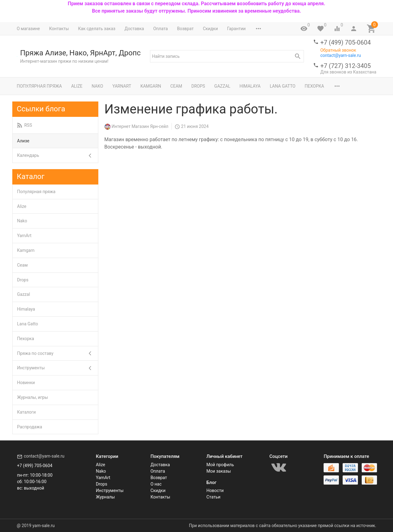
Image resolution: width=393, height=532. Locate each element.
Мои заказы (219, 471)
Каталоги (27, 412)
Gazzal (222, 86)
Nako (97, 86)
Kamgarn (151, 86)
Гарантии (236, 29)
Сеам (176, 86)
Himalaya (250, 86)
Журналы (105, 497)
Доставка (134, 29)
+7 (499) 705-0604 (345, 42)
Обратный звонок (338, 50)
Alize (77, 86)
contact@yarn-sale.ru (340, 55)
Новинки (26, 383)
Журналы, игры (33, 397)
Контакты (59, 29)
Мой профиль (220, 465)
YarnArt (122, 86)
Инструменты (31, 368)
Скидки (210, 29)
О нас (156, 484)
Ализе (23, 141)
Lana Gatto (283, 86)
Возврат (185, 29)
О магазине (28, 29)
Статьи (214, 497)
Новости (215, 490)
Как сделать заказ (97, 29)
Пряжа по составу (35, 353)
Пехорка (314, 86)
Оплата (161, 29)
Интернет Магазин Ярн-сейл (140, 126)
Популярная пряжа (39, 86)
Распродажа (30, 427)
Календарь (28, 155)
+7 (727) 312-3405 (345, 66)
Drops (198, 86)
